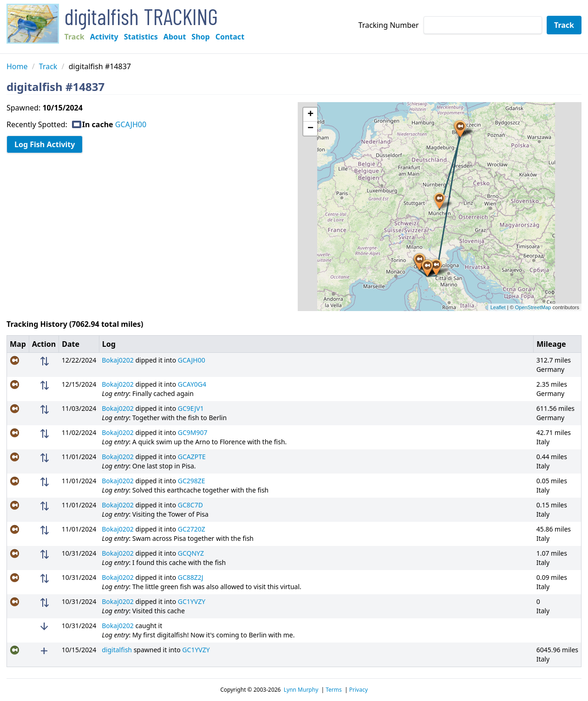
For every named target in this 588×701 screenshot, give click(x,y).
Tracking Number (389, 25)
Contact (230, 37)
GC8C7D (190, 505)
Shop (200, 37)
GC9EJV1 (191, 408)
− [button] (310, 129)
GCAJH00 (131, 124)
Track (75, 37)
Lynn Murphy (301, 690)
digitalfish (117, 650)
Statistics (141, 37)
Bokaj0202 (118, 360)
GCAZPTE (192, 457)
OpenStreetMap (533, 307)
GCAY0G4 (192, 384)
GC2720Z (192, 529)
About (175, 37)
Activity (104, 37)
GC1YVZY (192, 601)
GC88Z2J (191, 577)
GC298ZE (192, 481)
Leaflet (498, 307)
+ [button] (310, 115)
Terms (334, 690)
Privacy (359, 690)
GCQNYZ (191, 553)
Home (17, 66)
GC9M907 (193, 432)
